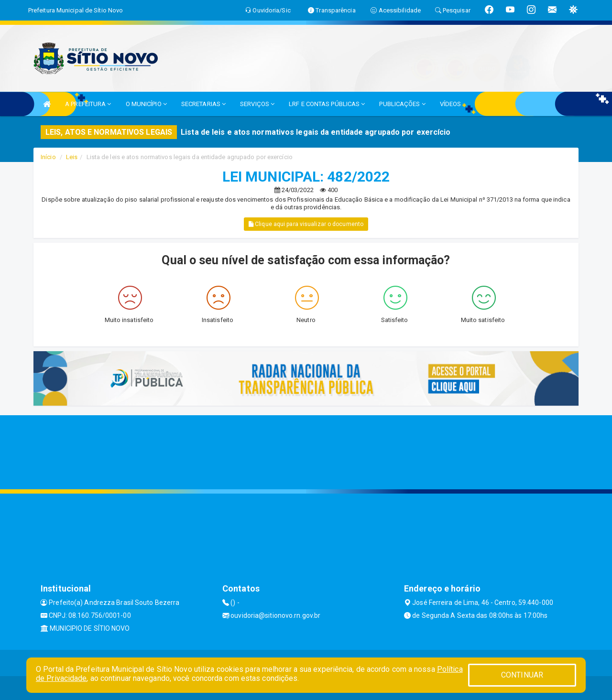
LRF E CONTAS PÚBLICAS (327, 104)
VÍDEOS (451, 104)
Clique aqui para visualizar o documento (306, 224)
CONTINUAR (522, 675)
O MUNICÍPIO (146, 104)
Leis (72, 157)
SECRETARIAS (203, 104)
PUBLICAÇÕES (402, 104)
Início (48, 157)
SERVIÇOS (257, 104)
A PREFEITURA (88, 104)
